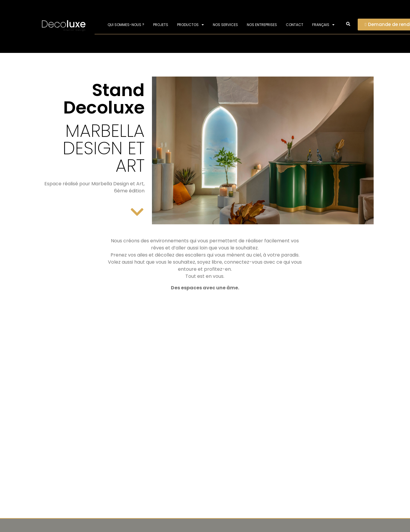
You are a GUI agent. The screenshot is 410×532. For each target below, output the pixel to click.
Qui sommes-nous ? (126, 25)
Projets (161, 25)
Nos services (225, 25)
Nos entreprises (262, 25)
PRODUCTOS (191, 25)
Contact (295, 25)
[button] (348, 24)
